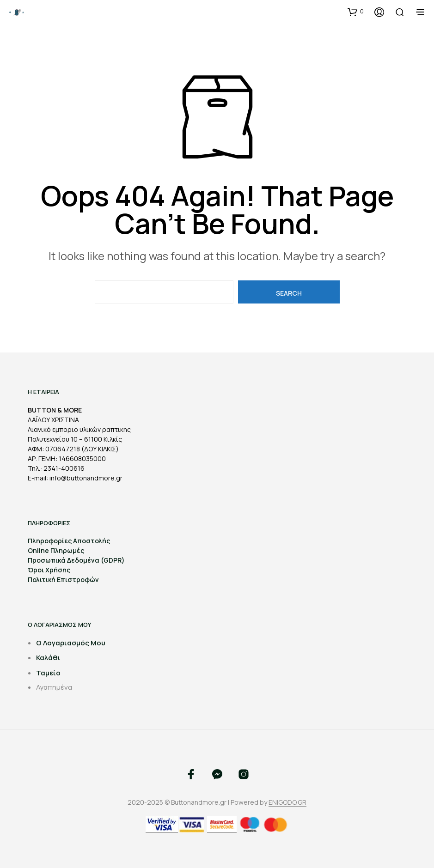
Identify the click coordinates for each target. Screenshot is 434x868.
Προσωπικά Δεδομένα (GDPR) (76, 560)
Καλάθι (48, 658)
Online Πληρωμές (56, 550)
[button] (356, 12)
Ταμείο (48, 673)
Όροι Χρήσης (49, 570)
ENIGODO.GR (287, 802)
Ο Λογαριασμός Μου (71, 643)
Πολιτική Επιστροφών (63, 580)
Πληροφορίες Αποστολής (69, 541)
